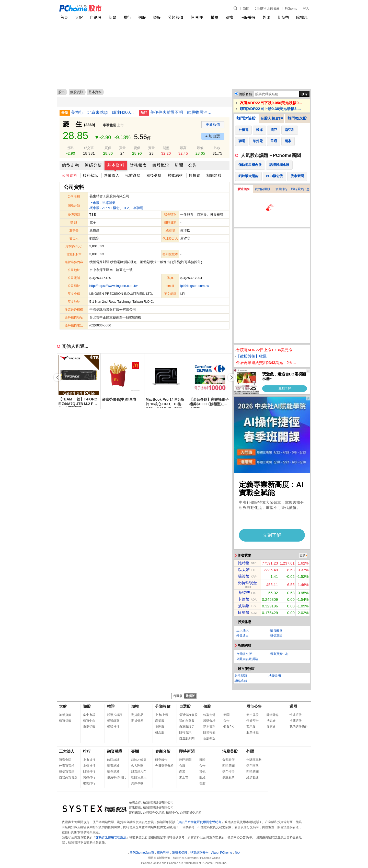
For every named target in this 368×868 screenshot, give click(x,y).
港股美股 (248, 17)
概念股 (94, 208)
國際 (202, 760)
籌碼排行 (89, 777)
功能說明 (275, 676)
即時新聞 (187, 751)
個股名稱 (245, 94)
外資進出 (243, 635)
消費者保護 (180, 853)
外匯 (267, 17)
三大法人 (243, 630)
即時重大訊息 (300, 189)
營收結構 (175, 175)
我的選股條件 (299, 727)
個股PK (197, 17)
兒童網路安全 (199, 853)
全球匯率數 (254, 760)
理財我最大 (139, 777)
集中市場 (89, 715)
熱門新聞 (185, 760)
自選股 (96, 17)
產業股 (160, 721)
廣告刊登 (163, 853)
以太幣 (244, 570)
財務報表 (138, 165)
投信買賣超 (67, 772)
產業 (182, 772)
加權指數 (65, 715)
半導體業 (109, 125)
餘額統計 (113, 760)
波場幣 (244, 606)
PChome (291, 8)
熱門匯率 (252, 766)
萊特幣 (244, 592)
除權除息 (273, 715)
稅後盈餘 (154, 175)
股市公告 (254, 706)
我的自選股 (262, 189)
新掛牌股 (252, 715)
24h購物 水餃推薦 (267, 8)
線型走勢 (71, 165)
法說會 (271, 721)
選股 (142, 17)
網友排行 (89, 783)
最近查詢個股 (188, 715)
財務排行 (89, 772)
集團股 (160, 727)
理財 (202, 783)
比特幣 (283, 17)
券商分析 (163, 751)
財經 (202, 777)
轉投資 (195, 175)
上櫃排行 (89, 766)
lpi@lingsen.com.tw (194, 286)
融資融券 (276, 630)
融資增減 (113, 766)
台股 (182, 766)
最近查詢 (243, 189)
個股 (207, 706)
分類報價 (176, 17)
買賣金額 (65, 760)
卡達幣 (244, 599)
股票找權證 (115, 715)
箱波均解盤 (139, 760)
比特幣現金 (247, 583)
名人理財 (137, 766)
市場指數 (89, 727)
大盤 (79, 17)
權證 (214, 17)
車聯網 (138, 208)
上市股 (94, 203)
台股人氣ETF (271, 118)
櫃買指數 (65, 721)
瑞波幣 (244, 576)
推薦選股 (296, 721)
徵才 (238, 853)
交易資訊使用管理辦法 (111, 837)
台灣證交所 (244, 654)
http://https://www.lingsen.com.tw (114, 286)
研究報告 (161, 760)
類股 (157, 17)
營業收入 (112, 175)
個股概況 (161, 165)
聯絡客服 (241, 681)
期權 (229, 17)
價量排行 (281, 189)
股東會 (271, 727)
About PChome (222, 853)
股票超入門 (139, 772)
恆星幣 (244, 612)
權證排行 (113, 727)
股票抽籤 (252, 732)
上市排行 (89, 760)
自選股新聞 (187, 738)
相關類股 (214, 175)
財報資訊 (185, 732)
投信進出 (276, 635)
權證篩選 (113, 721)
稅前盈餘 (133, 175)
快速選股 (296, 715)
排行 (127, 17)
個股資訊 (77, 92)
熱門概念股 (297, 118)
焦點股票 (228, 777)
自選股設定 (187, 727)
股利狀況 (90, 175)
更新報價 (213, 125)
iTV (126, 208)
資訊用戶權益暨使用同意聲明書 (200, 822)
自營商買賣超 (68, 777)
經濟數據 (252, 777)
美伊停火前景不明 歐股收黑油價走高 (182, 112)
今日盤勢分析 (164, 766)
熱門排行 (228, 772)
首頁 (64, 17)
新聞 (246, 8)
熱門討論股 (246, 118)
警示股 (251, 727)
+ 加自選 (213, 136)
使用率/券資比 (117, 777)
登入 (306, 8)
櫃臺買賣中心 (279, 654)
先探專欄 (137, 783)
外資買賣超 (67, 766)
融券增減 (113, 772)
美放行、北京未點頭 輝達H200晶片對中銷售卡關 (103, 112)
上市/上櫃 (162, 715)
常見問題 (241, 676)
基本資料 (116, 165)
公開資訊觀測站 (247, 659)
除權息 (302, 17)
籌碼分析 (93, 165)
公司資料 (70, 175)
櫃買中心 (89, 721)
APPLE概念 (111, 208)
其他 (202, 772)
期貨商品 (137, 715)
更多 (303, 555)
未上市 (184, 777)
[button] (232, 377)
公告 (193, 165)
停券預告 (252, 721)
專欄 (135, 751)
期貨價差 (137, 721)
